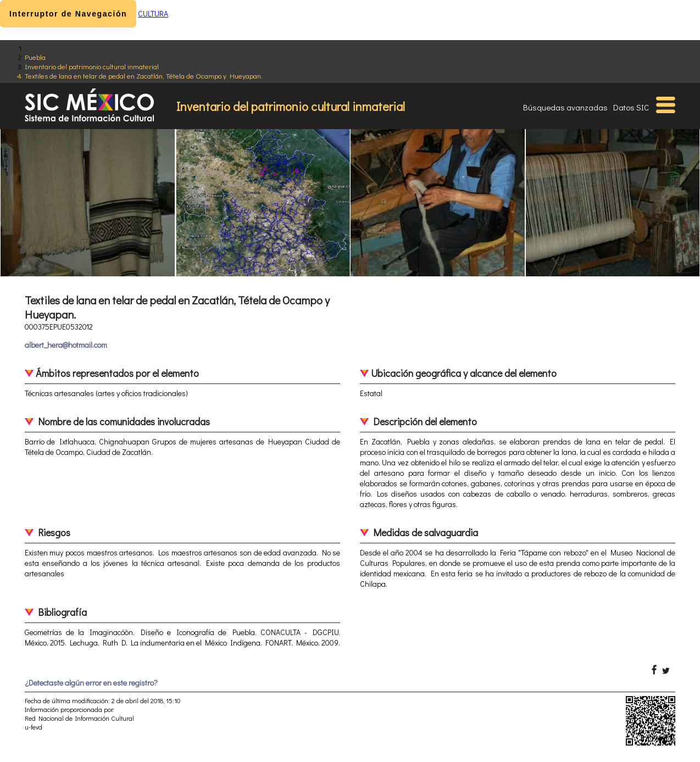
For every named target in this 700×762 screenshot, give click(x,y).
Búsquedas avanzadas (565, 107)
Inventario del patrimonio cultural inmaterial (92, 66)
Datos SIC (631, 107)
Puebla (35, 57)
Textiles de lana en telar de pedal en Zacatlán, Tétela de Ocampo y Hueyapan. (144, 76)
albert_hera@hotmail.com (66, 345)
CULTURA (153, 13)
